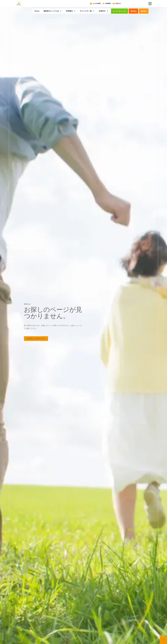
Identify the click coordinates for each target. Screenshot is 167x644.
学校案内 (71, 11)
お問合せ (104, 11)
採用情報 (108, 3)
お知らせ (118, 3)
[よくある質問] (91, 4)
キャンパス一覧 (87, 11)
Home (37, 11)
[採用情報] (104, 4)
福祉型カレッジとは (53, 11)
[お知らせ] (114, 4)
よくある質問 (97, 3)
